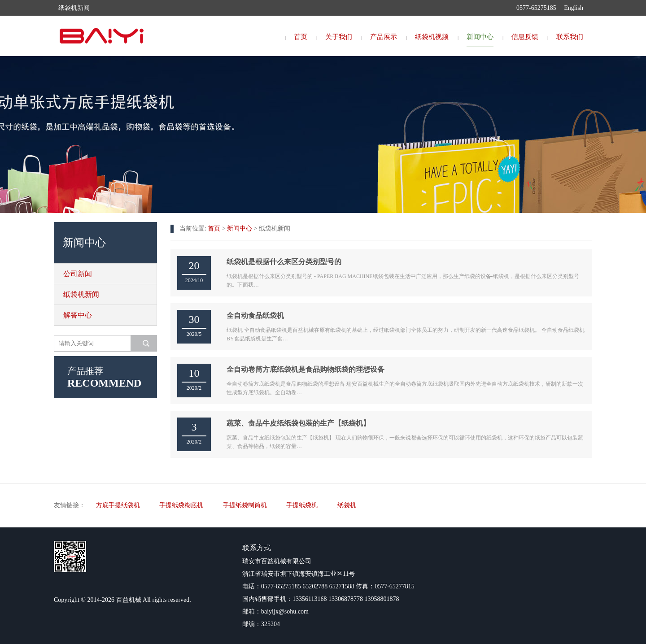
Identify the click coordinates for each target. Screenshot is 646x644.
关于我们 (339, 37)
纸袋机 (347, 505)
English (574, 8)
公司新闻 (78, 274)
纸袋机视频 (432, 37)
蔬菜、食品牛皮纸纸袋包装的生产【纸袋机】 (298, 423)
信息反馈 (525, 37)
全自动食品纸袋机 (255, 315)
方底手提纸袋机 (118, 505)
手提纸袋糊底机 (181, 505)
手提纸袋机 (302, 505)
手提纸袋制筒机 (245, 505)
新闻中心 (480, 37)
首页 (301, 37)
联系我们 (570, 37)
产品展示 (384, 37)
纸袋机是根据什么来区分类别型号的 (284, 262)
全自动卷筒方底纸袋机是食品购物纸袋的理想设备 (306, 369)
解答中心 (78, 315)
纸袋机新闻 (81, 294)
